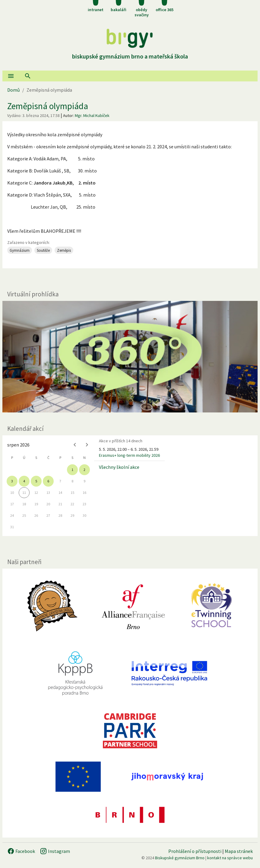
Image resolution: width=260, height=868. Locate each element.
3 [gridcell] (12, 481)
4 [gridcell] (24, 481)
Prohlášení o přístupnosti (195, 851)
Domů (14, 90)
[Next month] (87, 445)
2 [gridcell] (84, 470)
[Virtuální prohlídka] (130, 357)
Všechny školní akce (119, 467)
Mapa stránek (239, 851)
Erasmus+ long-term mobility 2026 (129, 455)
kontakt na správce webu (230, 858)
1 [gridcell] (72, 470)
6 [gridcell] (48, 481)
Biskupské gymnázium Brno (180, 858)
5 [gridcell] (36, 481)
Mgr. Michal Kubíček (92, 115)
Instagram (55, 851)
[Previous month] (75, 445)
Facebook (21, 851)
